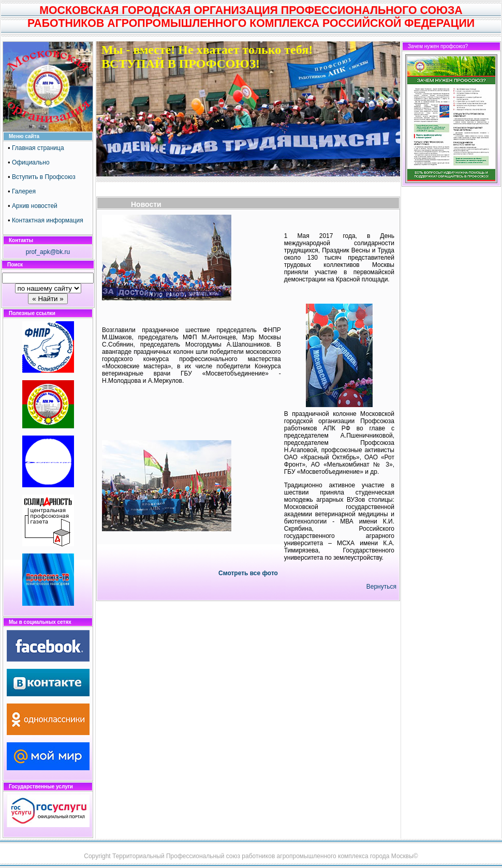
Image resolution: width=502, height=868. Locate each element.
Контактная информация (48, 220)
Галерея (24, 191)
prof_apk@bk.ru (48, 252)
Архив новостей (35, 206)
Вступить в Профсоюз (44, 177)
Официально (31, 162)
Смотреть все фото (248, 573)
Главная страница (38, 148)
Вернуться (381, 587)
